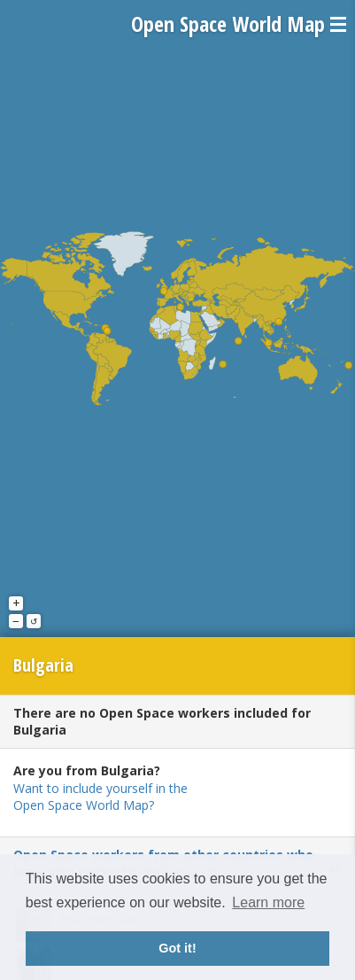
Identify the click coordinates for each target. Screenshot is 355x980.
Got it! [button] (177, 948)
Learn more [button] (268, 902)
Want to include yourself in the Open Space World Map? (100, 797)
